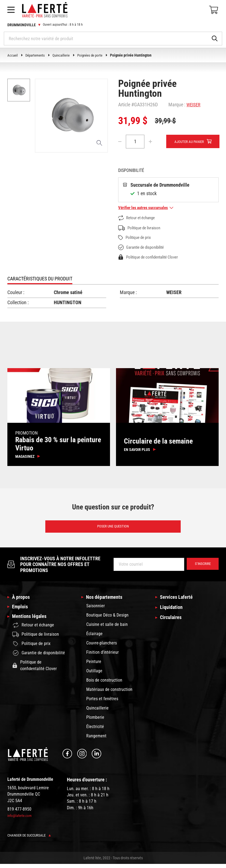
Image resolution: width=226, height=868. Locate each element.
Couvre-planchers (102, 647)
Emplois (21, 612)
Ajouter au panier (191, 142)
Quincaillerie (64, 55)
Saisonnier (96, 610)
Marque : (177, 105)
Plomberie (95, 721)
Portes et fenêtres (102, 703)
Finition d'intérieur (102, 656)
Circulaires (172, 623)
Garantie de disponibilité (144, 248)
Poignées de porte (95, 55)
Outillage (94, 675)
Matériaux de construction (109, 693)
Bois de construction (104, 684)
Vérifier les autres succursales (148, 208)
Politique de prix (136, 238)
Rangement (96, 740)
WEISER (194, 105)
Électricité (95, 731)
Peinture (94, 666)
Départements (37, 55)
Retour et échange (138, 219)
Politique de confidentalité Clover (152, 258)
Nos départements (106, 601)
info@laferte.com (20, 820)
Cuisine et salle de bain (107, 628)
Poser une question (113, 529)
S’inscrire (201, 568)
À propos (22, 601)
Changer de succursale (31, 839)
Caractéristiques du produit (40, 279)
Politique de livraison (142, 228)
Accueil (13, 55)
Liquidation (172, 612)
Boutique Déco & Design (107, 619)
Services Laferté (178, 601)
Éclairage (94, 638)
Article (124, 105)
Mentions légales (31, 623)
